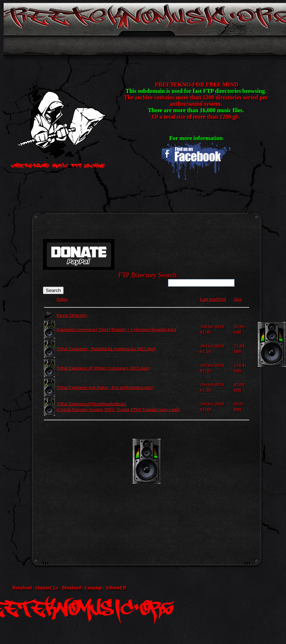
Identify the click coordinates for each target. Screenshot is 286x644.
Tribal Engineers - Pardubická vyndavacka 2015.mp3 (106, 349)
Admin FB (116, 587)
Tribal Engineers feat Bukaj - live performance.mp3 (105, 387)
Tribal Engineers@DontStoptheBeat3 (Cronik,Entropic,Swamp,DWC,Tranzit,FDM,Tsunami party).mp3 (118, 407)
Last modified (213, 299)
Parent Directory (72, 315)
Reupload (22, 587)
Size (238, 299)
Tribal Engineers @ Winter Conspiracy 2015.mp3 (103, 368)
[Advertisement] (159, 489)
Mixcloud (71, 587)
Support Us (47, 587)
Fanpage (93, 587)
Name (62, 299)
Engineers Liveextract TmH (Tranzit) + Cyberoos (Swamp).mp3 (116, 329)
